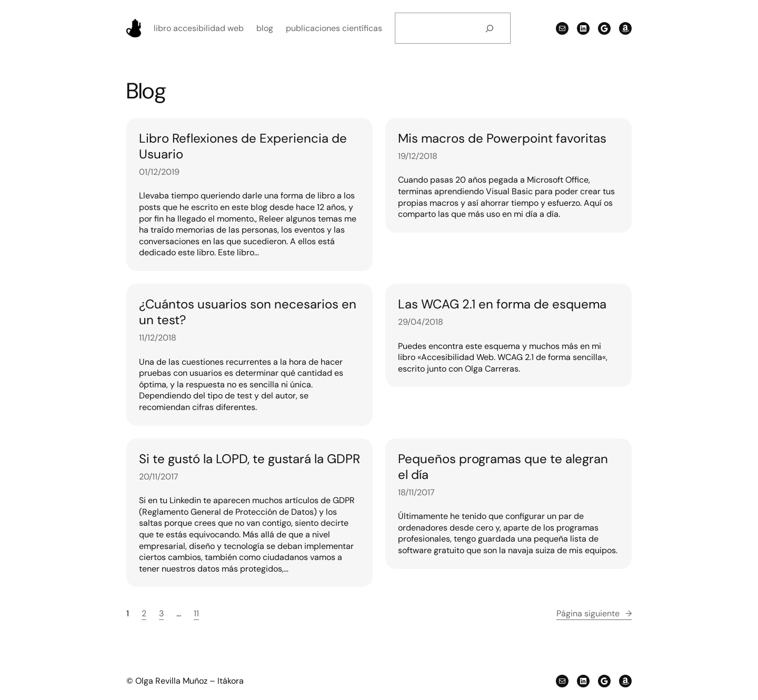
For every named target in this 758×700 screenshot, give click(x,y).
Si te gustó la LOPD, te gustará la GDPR (250, 459)
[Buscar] (489, 28)
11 (196, 613)
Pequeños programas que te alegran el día (503, 467)
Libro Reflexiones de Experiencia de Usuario (243, 146)
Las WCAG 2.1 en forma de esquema (502, 304)
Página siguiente (594, 614)
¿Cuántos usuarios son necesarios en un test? (248, 312)
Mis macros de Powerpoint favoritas (502, 138)
